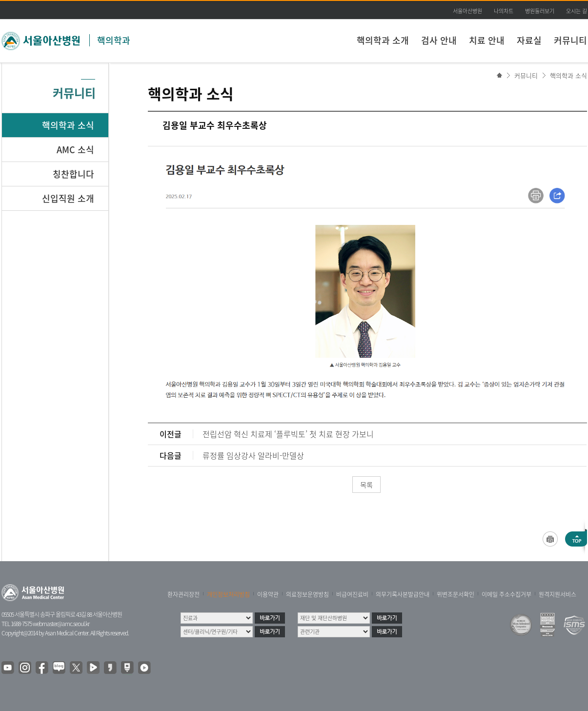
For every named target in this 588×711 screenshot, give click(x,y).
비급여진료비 (352, 594)
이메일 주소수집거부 (507, 594)
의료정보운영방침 (307, 594)
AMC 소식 (75, 150)
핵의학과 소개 (383, 40)
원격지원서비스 (558, 594)
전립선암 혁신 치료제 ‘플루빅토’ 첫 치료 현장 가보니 (288, 434)
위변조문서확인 (456, 594)
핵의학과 (114, 40)
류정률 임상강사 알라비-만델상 (253, 455)
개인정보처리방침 (228, 594)
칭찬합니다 (73, 174)
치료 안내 (487, 40)
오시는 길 (577, 11)
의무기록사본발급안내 (403, 594)
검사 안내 (439, 40)
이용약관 (268, 594)
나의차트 (504, 11)
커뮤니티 (570, 40)
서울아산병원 (467, 11)
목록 (366, 485)
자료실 (529, 40)
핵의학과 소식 (568, 75)
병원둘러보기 (540, 11)
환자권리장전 (183, 594)
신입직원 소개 (68, 198)
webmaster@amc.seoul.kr (61, 624)
